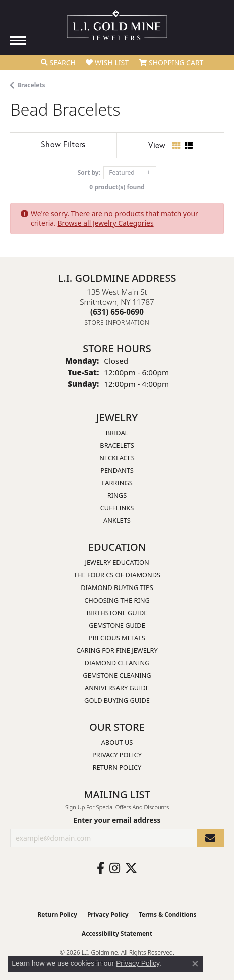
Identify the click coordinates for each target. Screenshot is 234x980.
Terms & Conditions (168, 915)
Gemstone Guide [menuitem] (117, 625)
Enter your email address (117, 820)
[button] (58, 63)
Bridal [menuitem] (117, 433)
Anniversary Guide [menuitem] (117, 688)
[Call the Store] (117, 312)
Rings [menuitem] (117, 495)
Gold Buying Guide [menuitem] (117, 700)
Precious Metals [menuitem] (117, 638)
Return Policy (117, 767)
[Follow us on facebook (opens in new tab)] (101, 868)
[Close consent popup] (195, 964)
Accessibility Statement (117, 934)
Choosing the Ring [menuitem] (117, 600)
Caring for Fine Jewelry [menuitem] (117, 650)
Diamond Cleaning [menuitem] (117, 663)
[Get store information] (117, 323)
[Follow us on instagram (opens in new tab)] (115, 868)
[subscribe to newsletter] (210, 838)
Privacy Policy (117, 755)
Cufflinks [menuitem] (117, 508)
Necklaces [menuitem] (117, 458)
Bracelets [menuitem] (117, 445)
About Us (117, 742)
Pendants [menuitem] (117, 470)
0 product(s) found (117, 187)
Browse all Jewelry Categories (105, 223)
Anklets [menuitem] (117, 520)
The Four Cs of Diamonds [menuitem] (117, 575)
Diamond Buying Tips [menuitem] (117, 587)
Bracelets (31, 85)
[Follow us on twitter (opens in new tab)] (131, 868)
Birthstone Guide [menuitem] (117, 613)
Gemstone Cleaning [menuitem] (117, 675)
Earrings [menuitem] (117, 483)
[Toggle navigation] (18, 40)
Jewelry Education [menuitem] (117, 562)
